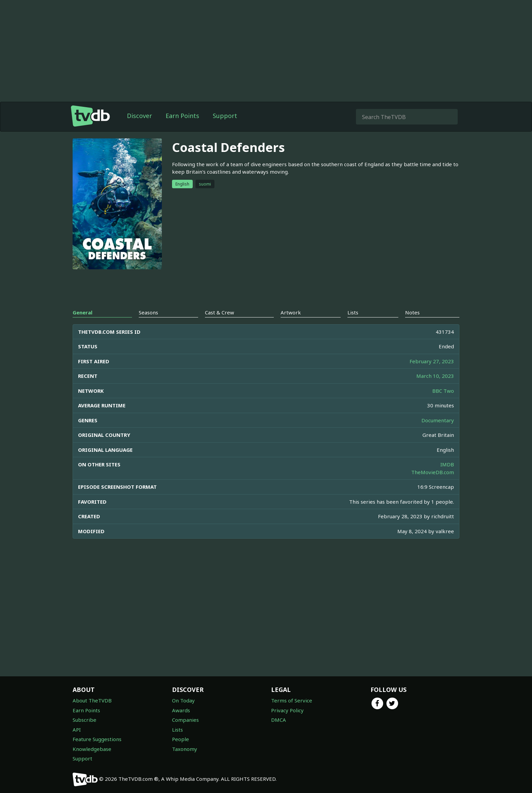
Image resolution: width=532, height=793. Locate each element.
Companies (185, 720)
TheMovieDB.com (433, 472)
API (77, 730)
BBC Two (443, 391)
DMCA (279, 720)
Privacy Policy (287, 710)
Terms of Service (292, 700)
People (180, 739)
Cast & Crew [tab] (220, 312)
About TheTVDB (92, 700)
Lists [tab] (353, 312)
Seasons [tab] (148, 312)
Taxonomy (185, 749)
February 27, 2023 (432, 361)
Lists (177, 730)
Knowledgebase (92, 749)
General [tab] (82, 312)
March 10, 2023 (435, 376)
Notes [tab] (412, 312)
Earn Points (182, 116)
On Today (183, 700)
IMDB (447, 464)
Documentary (438, 420)
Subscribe (84, 720)
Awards (181, 710)
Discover (139, 116)
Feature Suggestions (97, 739)
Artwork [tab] (291, 312)
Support (225, 116)
